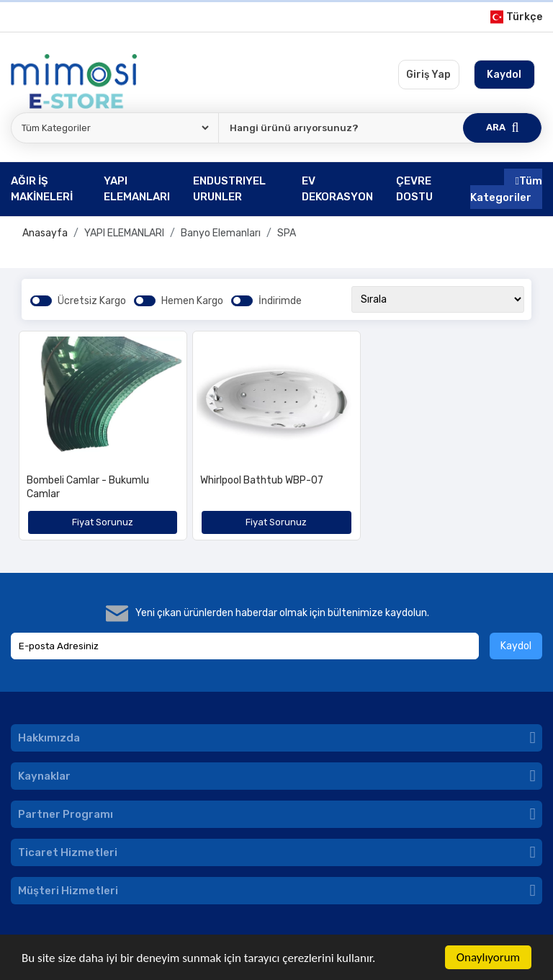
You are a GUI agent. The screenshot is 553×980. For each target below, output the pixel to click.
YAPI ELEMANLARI (124, 233)
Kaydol (516, 646)
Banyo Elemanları (221, 233)
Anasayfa (45, 233)
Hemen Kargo (192, 301)
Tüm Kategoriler (506, 189)
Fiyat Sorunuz (103, 522)
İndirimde (280, 301)
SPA (287, 233)
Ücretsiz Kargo (92, 301)
